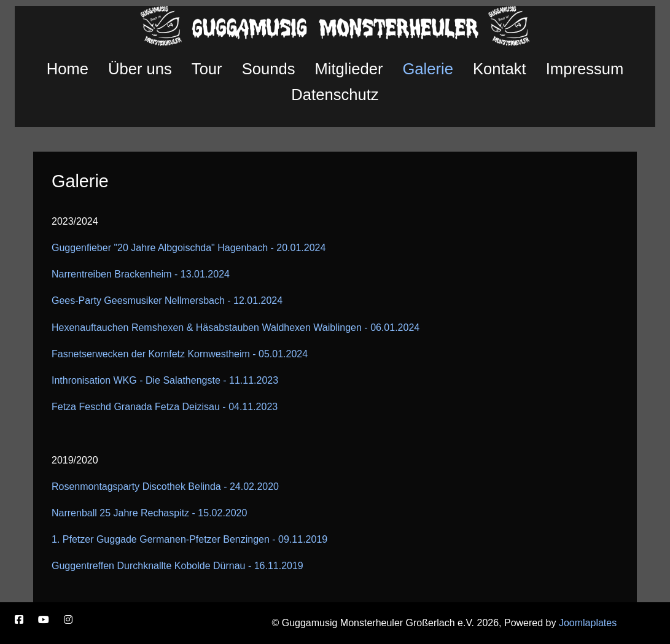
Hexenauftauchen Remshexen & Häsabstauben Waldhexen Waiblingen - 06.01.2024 (236, 328)
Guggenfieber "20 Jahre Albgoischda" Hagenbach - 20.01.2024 (189, 248)
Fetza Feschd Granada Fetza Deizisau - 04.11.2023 (165, 407)
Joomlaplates (588, 623)
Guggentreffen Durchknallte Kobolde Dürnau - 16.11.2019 (177, 566)
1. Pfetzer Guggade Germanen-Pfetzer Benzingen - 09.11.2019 (189, 539)
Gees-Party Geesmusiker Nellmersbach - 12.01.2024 (167, 301)
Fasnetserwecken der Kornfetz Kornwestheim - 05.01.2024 (180, 354)
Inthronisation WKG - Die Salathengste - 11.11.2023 (165, 380)
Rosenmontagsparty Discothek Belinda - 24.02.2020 (165, 487)
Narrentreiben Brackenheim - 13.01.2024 (141, 274)
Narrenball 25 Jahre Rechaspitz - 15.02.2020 (149, 513)
